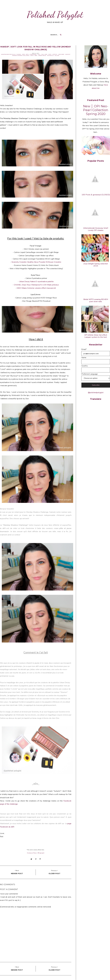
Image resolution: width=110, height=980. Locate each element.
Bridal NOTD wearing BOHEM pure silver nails (96, 300)
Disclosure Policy (32, 853)
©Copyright (41, 853)
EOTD (27, 54)
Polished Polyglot (55, 14)
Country (85, 366)
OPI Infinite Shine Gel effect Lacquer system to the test (96, 336)
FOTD (50, 54)
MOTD (32, 56)
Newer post (17, 874)
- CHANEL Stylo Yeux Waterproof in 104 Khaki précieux (36, 285)
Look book (61, 54)
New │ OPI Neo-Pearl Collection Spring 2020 (96, 110)
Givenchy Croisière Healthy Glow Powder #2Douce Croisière (36, 262)
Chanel (19, 54)
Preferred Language (90, 374)
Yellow (57, 56)
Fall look (44, 54)
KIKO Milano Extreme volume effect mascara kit (36, 288)
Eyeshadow (33, 54)
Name (84, 358)
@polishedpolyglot (96, 393)
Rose (36, 56)
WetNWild (50, 56)
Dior (23, 54)
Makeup (68, 54)
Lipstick (55, 54)
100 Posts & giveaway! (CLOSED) (96, 195)
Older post (54, 874)
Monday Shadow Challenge (21, 56)
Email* (84, 349)
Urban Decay (42, 56)
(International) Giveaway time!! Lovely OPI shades (96, 229)
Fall (39, 54)
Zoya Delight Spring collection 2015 (96, 265)
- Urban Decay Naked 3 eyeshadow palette (36, 282)
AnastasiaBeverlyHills (8, 54)
